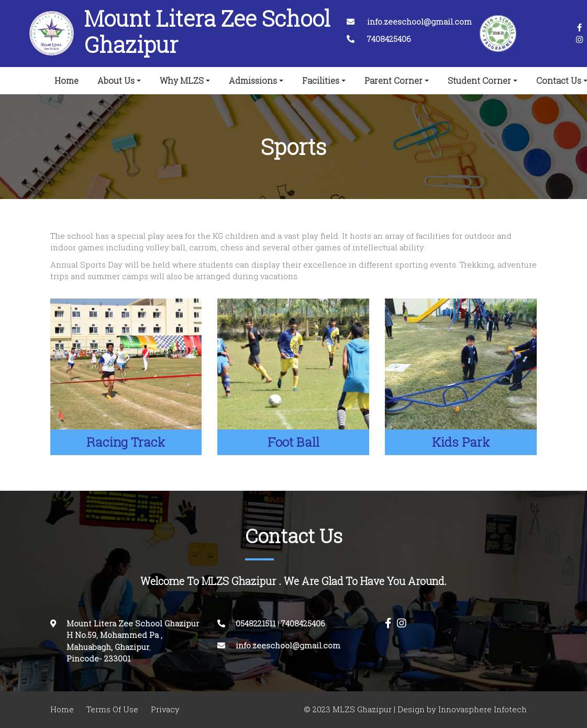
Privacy (165, 709)
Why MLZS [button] (182, 81)
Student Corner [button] (479, 81)
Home (69, 79)
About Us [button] (116, 81)
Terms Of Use (112, 709)
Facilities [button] (321, 81)
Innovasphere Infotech (481, 709)
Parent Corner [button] (394, 81)
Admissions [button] (253, 81)
